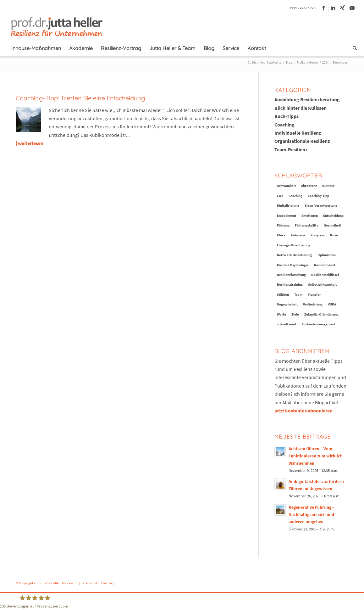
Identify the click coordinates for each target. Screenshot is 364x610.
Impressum (70, 583)
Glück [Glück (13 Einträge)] (281, 235)
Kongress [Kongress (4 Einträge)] (318, 235)
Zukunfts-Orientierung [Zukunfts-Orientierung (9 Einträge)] (321, 314)
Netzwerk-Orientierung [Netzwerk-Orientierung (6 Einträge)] (295, 255)
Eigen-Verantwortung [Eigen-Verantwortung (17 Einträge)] (321, 205)
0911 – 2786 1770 (303, 8)
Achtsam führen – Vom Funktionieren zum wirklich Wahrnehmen (316, 456)
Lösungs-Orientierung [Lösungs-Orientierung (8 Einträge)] (294, 245)
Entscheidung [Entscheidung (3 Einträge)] (333, 215)
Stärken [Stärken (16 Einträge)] (283, 294)
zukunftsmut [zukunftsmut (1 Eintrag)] (287, 324)
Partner (107, 583)
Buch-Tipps (287, 116)
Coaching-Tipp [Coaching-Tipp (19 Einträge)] (318, 196)
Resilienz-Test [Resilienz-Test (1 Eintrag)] (325, 265)
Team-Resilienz (291, 149)
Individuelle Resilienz (298, 133)
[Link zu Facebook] (324, 8)
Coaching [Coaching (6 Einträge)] (295, 196)
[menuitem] (36, 48)
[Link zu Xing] (342, 8)
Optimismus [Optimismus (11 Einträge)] (327, 255)
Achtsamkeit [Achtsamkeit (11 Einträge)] (286, 186)
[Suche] (353, 48)
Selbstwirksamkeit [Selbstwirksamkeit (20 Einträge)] (322, 284)
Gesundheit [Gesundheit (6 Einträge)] (332, 225)
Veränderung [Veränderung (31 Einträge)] (313, 304)
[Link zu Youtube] (352, 8)
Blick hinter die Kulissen (301, 108)
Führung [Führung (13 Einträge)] (283, 225)
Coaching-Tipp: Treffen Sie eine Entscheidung (80, 98)
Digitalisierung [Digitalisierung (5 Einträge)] (288, 205)
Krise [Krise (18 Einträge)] (334, 235)
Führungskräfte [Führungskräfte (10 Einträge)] (307, 225)
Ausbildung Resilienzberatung (307, 99)
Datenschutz (90, 583)
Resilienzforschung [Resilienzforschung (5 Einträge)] (291, 275)
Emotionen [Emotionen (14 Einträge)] (310, 215)
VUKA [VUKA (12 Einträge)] (332, 304)
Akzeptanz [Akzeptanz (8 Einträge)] (309, 186)
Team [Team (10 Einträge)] (298, 294)
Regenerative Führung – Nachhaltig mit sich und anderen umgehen (312, 515)
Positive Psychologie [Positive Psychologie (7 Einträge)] (293, 265)
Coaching (284, 125)
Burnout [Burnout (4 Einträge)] (328, 186)
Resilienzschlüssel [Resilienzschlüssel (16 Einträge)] (325, 275)
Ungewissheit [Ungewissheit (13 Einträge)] (287, 304)
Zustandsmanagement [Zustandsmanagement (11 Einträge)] (318, 324)
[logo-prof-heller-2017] (61, 26)
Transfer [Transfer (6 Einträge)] (314, 294)
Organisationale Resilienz (302, 141)
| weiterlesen (30, 143)
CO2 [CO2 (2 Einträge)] (280, 196)
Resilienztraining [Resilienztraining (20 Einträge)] (290, 284)
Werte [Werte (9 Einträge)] (281, 314)
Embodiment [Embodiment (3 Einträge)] (287, 215)
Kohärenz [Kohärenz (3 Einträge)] (298, 235)
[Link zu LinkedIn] (333, 8)
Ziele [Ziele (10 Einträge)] (295, 314)
